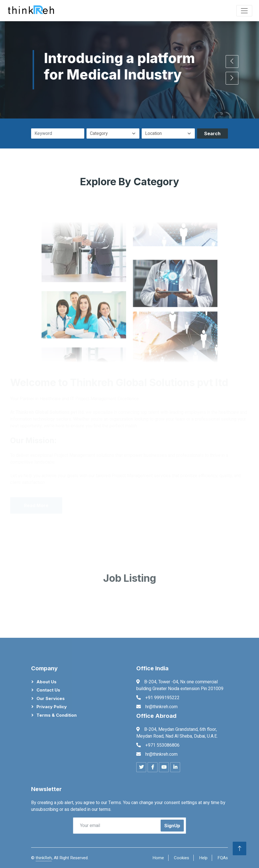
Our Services (51, 698)
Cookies (182, 858)
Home (158, 858)
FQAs (223, 858)
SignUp (172, 826)
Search (212, 133)
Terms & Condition (57, 715)
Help (203, 858)
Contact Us (48, 690)
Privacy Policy (52, 707)
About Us (47, 682)
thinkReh (44, 858)
